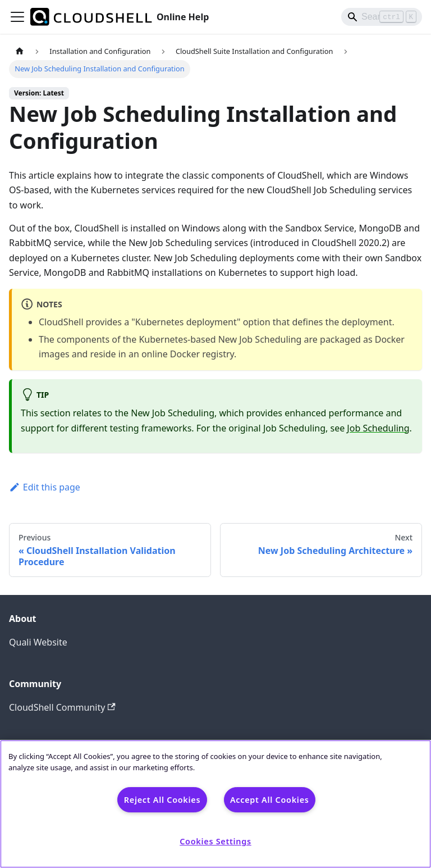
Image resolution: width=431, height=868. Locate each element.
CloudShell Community (62, 707)
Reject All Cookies (162, 800)
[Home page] (20, 51)
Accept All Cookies (270, 800)
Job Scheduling (378, 428)
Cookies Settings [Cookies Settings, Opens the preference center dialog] (215, 841)
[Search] (382, 17)
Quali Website (38, 642)
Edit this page (45, 487)
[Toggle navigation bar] (17, 17)
